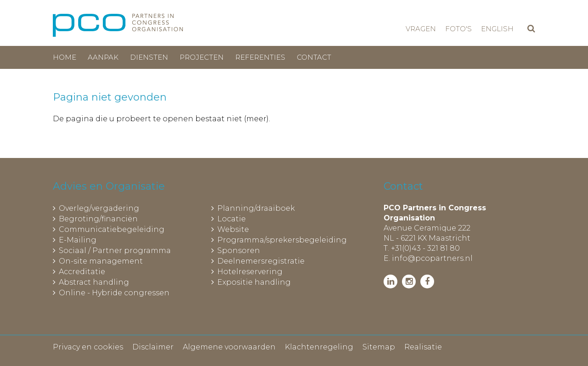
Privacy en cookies (88, 347)
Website (233, 229)
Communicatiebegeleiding (112, 229)
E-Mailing (78, 240)
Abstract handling (94, 282)
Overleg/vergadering (99, 208)
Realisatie (423, 347)
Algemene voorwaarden (229, 347)
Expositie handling (254, 282)
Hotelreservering (250, 272)
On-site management (101, 261)
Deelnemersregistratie (261, 261)
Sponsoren (239, 251)
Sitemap (379, 347)
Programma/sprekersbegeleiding (282, 240)
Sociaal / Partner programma (115, 251)
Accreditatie (82, 272)
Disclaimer (153, 347)
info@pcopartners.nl (432, 258)
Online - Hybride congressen (114, 293)
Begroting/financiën (98, 219)
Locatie (232, 219)
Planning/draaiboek (256, 208)
